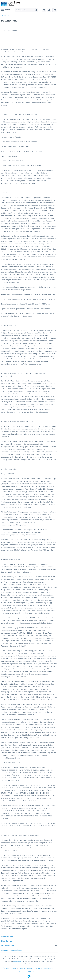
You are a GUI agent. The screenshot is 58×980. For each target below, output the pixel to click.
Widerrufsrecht (49, 968)
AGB (29, 972)
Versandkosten (18, 961)
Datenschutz (22, 972)
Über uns (6, 968)
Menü (6, 9)
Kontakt (14, 968)
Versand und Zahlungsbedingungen (30, 968)
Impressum (37, 972)
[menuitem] (6, 10)
